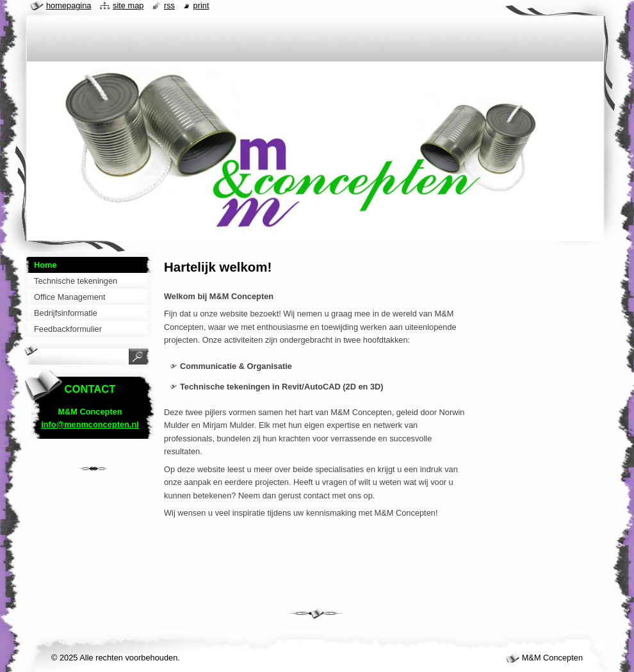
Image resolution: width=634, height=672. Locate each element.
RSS (169, 5)
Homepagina (69, 5)
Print (201, 5)
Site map (128, 5)
